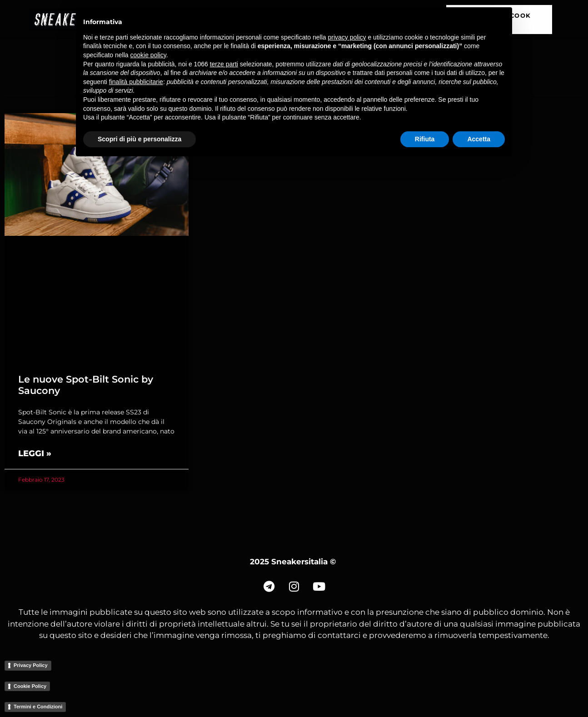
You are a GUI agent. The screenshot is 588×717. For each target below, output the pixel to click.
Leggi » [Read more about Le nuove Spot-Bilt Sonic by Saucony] (35, 453)
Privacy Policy (31, 665)
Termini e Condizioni (38, 707)
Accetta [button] (479, 139)
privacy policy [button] (347, 37)
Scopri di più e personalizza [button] (140, 139)
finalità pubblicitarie (136, 82)
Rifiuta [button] (425, 139)
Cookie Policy (30, 686)
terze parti (224, 64)
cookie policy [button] (148, 55)
